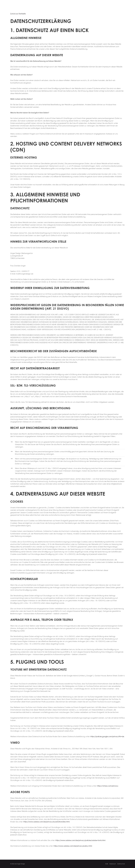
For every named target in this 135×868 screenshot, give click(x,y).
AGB (107, 864)
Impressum (113, 864)
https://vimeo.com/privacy (108, 786)
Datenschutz (121, 864)
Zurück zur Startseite (18, 14)
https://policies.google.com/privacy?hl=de (107, 737)
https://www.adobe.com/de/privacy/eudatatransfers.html (46, 822)
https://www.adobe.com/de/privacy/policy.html (73, 846)
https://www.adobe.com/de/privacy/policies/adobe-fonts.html (80, 840)
